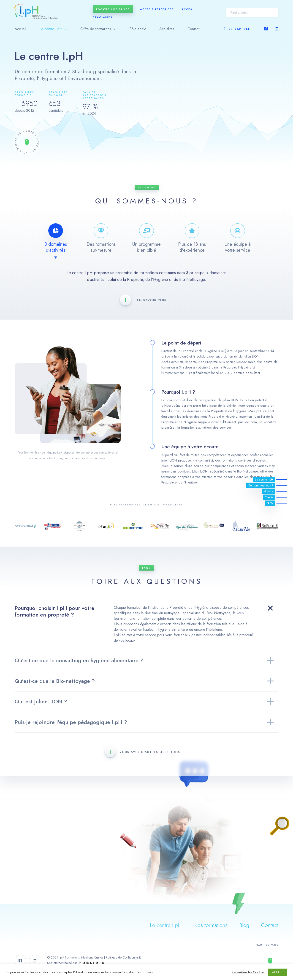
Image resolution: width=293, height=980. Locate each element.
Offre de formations (96, 29)
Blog (244, 925)
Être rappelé (237, 29)
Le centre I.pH (51, 29)
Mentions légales (92, 957)
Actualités (167, 29)
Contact (193, 29)
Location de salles (113, 9)
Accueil (20, 29)
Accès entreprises (157, 9)
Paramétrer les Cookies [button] (248, 972)
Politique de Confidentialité (124, 957)
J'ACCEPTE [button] (278, 972)
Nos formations (210, 925)
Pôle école (138, 29)
